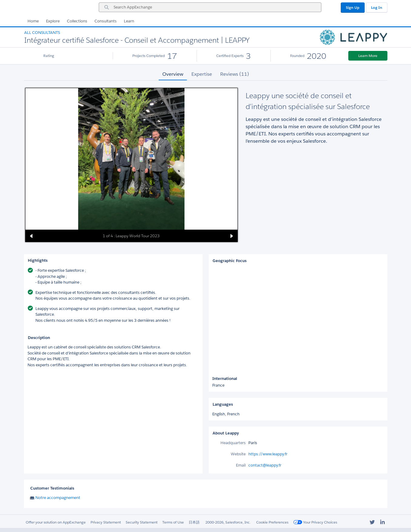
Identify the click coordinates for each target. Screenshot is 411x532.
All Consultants (42, 33)
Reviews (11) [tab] (235, 74)
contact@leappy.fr (265, 465)
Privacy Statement (106, 522)
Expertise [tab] (202, 74)
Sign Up (353, 7)
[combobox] (210, 7)
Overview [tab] (173, 74)
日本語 (194, 522)
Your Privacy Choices (315, 522)
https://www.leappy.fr (268, 454)
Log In (377, 7)
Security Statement (142, 522)
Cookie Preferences (272, 522)
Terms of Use (173, 522)
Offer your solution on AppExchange (56, 522)
